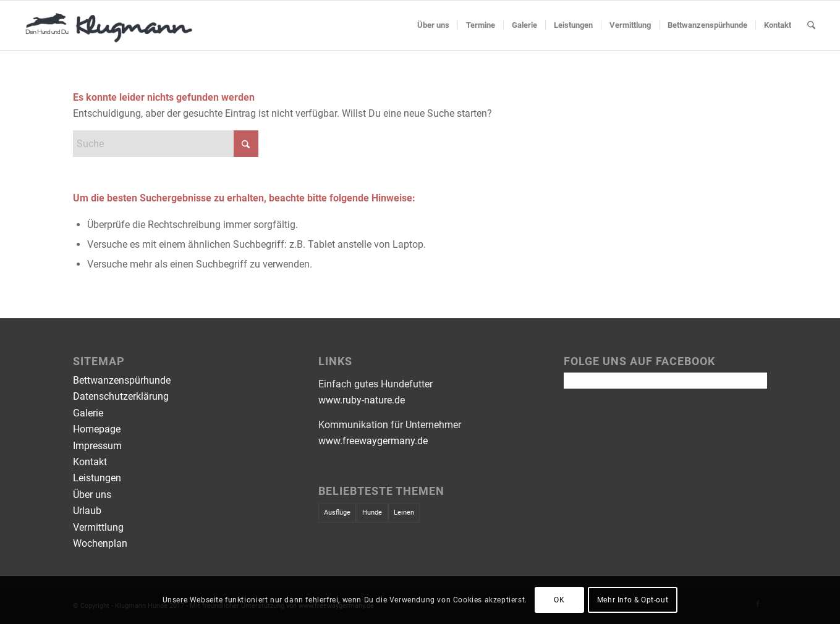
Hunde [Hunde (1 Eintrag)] (372, 512)
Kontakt (90, 462)
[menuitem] (433, 25)
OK (559, 600)
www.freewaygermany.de (373, 441)
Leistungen (97, 478)
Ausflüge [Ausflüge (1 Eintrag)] (337, 512)
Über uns (92, 495)
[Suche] (811, 25)
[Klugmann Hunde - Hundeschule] (109, 25)
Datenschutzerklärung (121, 396)
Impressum (97, 446)
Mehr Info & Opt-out (633, 600)
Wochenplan (100, 543)
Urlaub (87, 511)
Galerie (88, 413)
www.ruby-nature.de (362, 400)
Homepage (97, 429)
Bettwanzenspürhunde (122, 380)
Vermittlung (98, 527)
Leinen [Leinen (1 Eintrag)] (404, 512)
